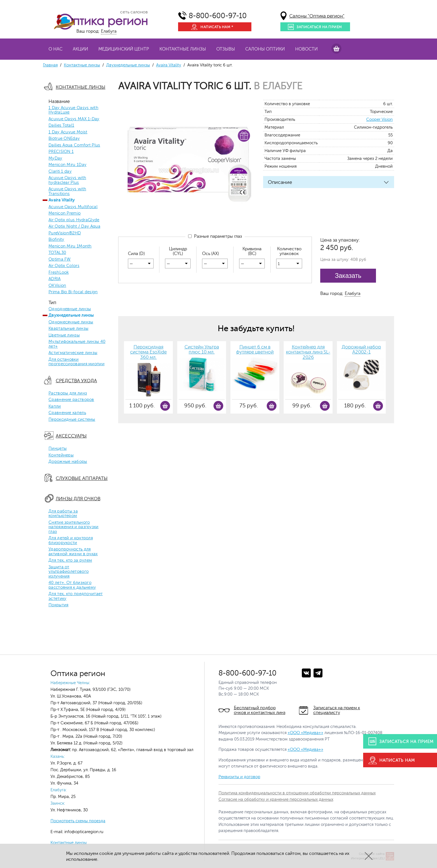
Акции (80, 49)
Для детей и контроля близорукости (71, 541)
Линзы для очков (78, 499)
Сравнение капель (67, 413)
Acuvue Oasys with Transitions (67, 192)
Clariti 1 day (60, 172)
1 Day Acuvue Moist (68, 132)
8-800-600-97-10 (218, 16)
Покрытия (58, 605)
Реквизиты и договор (239, 777)
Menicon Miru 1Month (70, 246)
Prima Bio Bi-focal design (73, 292)
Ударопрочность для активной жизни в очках (73, 552)
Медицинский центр (124, 49)
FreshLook (59, 273)
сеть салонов (134, 12)
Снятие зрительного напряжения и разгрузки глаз (74, 527)
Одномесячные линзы (71, 322)
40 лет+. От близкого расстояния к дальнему (72, 585)
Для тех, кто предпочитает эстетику (76, 596)
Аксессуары (71, 436)
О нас (55, 49)
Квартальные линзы (68, 329)
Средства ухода (76, 381)
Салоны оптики (265, 49)
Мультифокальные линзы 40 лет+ (77, 344)
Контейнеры (61, 455)
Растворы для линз (68, 393)
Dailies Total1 (61, 126)
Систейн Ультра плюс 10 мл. (202, 350)
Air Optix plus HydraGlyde (74, 220)
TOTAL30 (57, 253)
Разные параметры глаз (215, 236)
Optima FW (60, 259)
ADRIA (55, 279)
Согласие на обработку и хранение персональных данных (276, 800)
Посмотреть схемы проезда (78, 821)
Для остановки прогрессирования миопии (77, 362)
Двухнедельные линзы (128, 65)
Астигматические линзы (73, 353)
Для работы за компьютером (63, 514)
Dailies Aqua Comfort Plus (74, 145)
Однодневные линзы (70, 309)
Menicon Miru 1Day (67, 165)
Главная (50, 65)
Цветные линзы (64, 335)
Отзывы (226, 49)
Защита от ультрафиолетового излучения (69, 572)
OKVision (57, 286)
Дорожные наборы (68, 462)
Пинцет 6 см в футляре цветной (255, 350)
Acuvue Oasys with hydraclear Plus (67, 180)
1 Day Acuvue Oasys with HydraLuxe (73, 110)
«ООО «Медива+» (305, 733)
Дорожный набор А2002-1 (361, 350)
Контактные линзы (183, 49)
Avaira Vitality (169, 65)
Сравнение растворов (71, 400)
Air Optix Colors (64, 266)
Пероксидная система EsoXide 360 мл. (148, 352)
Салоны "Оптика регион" (317, 16)
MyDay (55, 158)
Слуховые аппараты (82, 478)
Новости (306, 49)
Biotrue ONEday (64, 139)
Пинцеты (58, 449)
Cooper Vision (379, 120)
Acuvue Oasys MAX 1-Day (74, 119)
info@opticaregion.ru (83, 832)
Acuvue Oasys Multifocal (73, 207)
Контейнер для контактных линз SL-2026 (308, 352)
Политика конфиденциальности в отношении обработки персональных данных (297, 793)
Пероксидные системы (72, 420)
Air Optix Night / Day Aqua (74, 227)
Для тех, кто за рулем (70, 561)
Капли (55, 407)
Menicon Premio (65, 213)
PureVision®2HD (65, 233)
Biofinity (56, 240)
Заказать (348, 276)
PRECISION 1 (61, 152)
